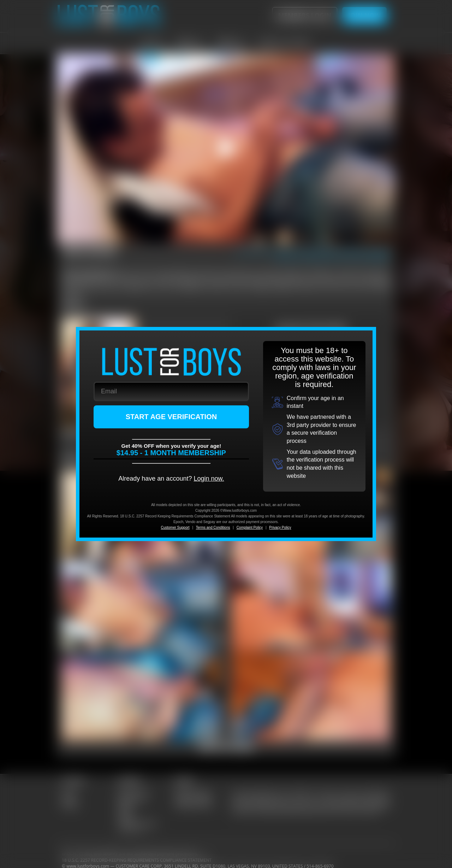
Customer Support (175, 527)
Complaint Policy (250, 527)
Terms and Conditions (213, 527)
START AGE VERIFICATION (171, 417)
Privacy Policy (280, 527)
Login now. (209, 479)
